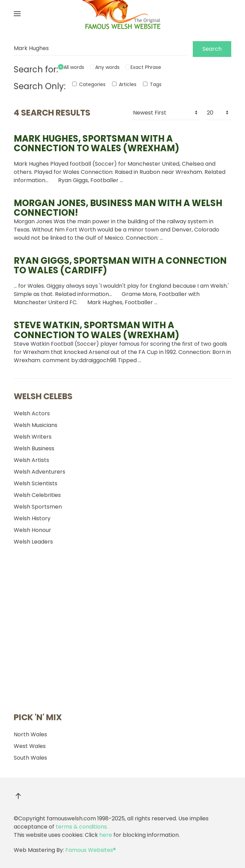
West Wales (30, 746)
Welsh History (32, 518)
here (106, 835)
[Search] (101, 48)
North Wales (30, 734)
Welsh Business (34, 448)
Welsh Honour (32, 530)
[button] (17, 14)
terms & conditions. (82, 827)
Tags (152, 84)
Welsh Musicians (36, 425)
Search (212, 49)
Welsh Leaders (33, 542)
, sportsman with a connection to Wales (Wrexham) (97, 143)
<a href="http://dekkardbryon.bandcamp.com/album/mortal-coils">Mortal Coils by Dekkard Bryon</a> (58, 630)
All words (74, 67)
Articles (124, 84)
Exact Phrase (146, 67)
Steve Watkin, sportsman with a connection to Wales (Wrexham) (97, 330)
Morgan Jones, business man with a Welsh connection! (118, 208)
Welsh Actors (32, 413)
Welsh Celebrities (37, 495)
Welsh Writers (33, 437)
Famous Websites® (91, 850)
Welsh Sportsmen (38, 507)
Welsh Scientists (36, 483)
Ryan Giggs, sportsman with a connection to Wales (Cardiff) (120, 265)
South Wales (30, 758)
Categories (89, 84)
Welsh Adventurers (40, 472)
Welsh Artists (31, 460)
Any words (107, 67)
